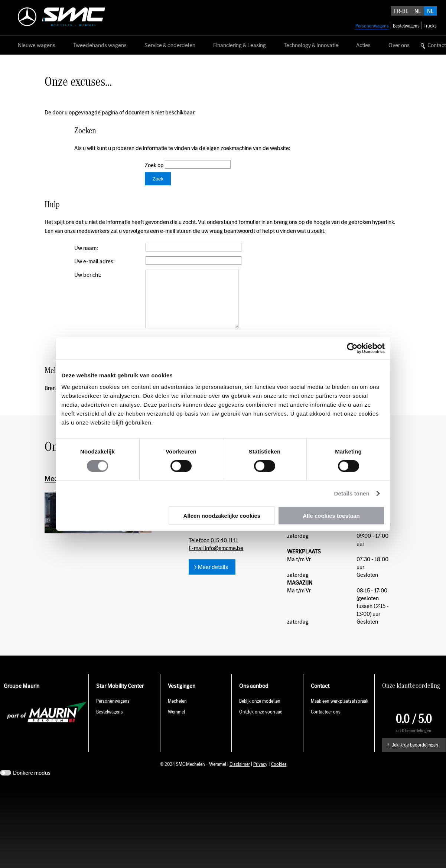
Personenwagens (113, 712)
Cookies (279, 775)
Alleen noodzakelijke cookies (222, 516)
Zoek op (155, 165)
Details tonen (352, 493)
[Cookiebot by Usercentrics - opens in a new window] (352, 348)
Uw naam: (86, 248)
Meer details (213, 578)
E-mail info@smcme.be (216, 559)
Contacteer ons (326, 723)
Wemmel (176, 723)
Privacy (260, 775)
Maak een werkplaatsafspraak (340, 712)
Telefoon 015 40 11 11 (213, 551)
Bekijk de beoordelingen (415, 756)
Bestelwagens (110, 723)
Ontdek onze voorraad (261, 723)
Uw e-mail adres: (95, 261)
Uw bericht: (88, 275)
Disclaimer (240, 775)
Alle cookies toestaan (331, 516)
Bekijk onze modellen (260, 712)
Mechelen (177, 712)
